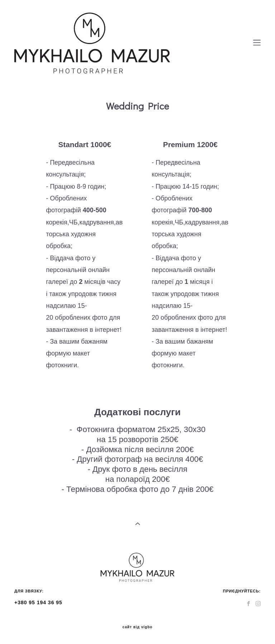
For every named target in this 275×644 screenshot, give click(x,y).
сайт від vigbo (137, 627)
